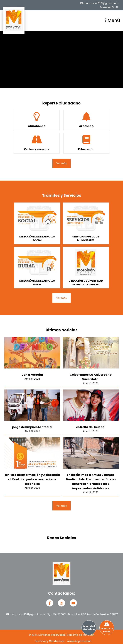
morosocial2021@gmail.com (99, 3)
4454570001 (109, 7)
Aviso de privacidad (79, 641)
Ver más (62, 163)
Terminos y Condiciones (49, 641)
